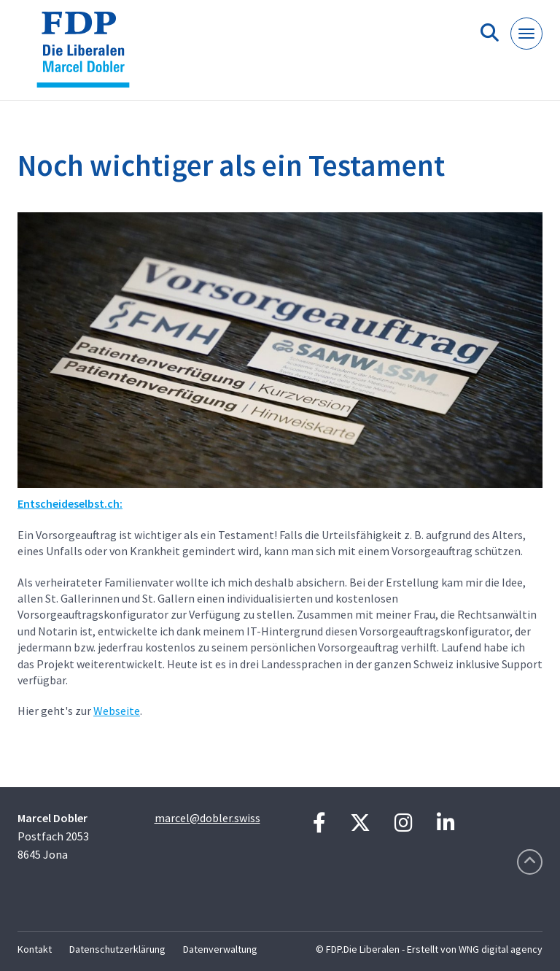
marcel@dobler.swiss (207, 818)
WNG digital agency (501, 949)
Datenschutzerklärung (117, 949)
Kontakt (35, 949)
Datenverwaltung (220, 949)
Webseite (117, 711)
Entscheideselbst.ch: (70, 503)
